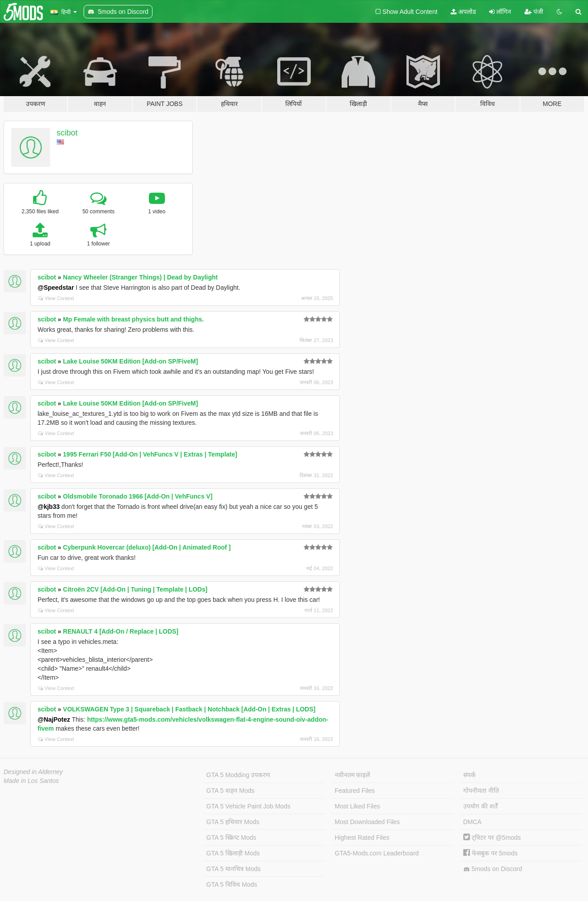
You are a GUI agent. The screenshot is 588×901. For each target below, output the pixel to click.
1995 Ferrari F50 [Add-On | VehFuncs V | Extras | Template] (150, 454)
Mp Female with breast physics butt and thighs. (133, 319)
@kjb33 (49, 507)
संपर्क (470, 775)
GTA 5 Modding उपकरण (238, 775)
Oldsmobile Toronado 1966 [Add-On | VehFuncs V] (138, 496)
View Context (56, 298)
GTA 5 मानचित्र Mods (233, 869)
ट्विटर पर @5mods (492, 838)
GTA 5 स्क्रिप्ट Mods (231, 838)
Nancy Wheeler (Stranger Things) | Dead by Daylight (140, 277)
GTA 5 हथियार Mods (233, 822)
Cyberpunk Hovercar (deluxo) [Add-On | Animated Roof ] (147, 547)
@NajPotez (54, 719)
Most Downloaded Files (368, 822)
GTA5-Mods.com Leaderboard (377, 853)
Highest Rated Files (362, 838)
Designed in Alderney (33, 772)
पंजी (534, 12)
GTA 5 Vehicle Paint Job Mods (248, 806)
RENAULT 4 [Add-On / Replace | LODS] (121, 631)
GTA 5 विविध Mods (232, 884)
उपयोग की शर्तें (480, 806)
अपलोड (463, 12)
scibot (67, 133)
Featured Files (355, 791)
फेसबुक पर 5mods (491, 853)
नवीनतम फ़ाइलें (353, 775)
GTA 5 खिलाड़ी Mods (233, 853)
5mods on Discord (493, 869)
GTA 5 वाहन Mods (230, 791)
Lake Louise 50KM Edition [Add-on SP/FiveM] (131, 361)
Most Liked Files (357, 806)
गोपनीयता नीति (481, 791)
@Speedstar (56, 288)
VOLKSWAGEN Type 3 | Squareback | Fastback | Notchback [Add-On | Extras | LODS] (189, 709)
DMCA (472, 822)
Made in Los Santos (31, 781)
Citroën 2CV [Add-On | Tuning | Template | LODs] (135, 589)
